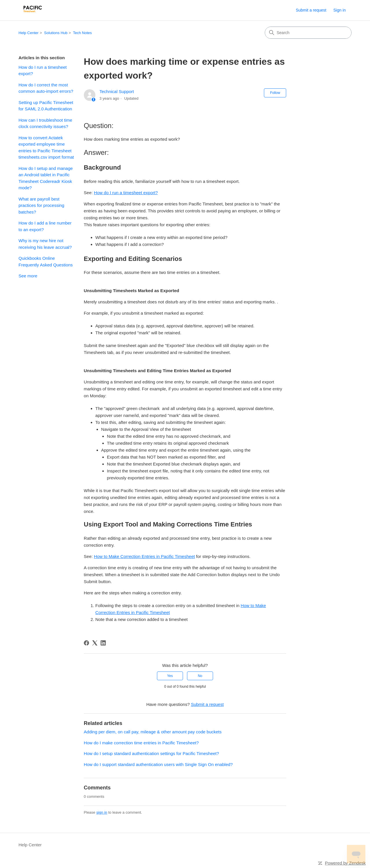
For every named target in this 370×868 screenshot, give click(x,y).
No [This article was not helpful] (200, 676)
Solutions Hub (56, 33)
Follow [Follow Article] (275, 93)
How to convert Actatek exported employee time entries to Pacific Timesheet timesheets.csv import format (46, 148)
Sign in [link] (340, 10)
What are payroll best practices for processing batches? (41, 205)
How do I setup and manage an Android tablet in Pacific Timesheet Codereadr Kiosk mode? (46, 178)
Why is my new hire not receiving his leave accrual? (45, 244)
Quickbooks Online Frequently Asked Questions (46, 261)
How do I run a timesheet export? (43, 71)
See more (28, 276)
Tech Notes (83, 33)
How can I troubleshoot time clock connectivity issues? (45, 123)
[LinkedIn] (103, 643)
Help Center (28, 33)
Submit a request (311, 10)
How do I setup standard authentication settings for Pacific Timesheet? (151, 753)
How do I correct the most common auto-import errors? (46, 88)
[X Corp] (95, 643)
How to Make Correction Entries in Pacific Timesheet (144, 556)
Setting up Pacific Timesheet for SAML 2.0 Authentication (46, 106)
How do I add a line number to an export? (45, 226)
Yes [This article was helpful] (170, 676)
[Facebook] (86, 643)
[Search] (308, 33)
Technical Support (117, 91)
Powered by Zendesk (345, 863)
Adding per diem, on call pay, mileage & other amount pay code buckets (153, 732)
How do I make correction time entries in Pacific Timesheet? (141, 743)
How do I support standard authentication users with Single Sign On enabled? (158, 764)
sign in (102, 812)
